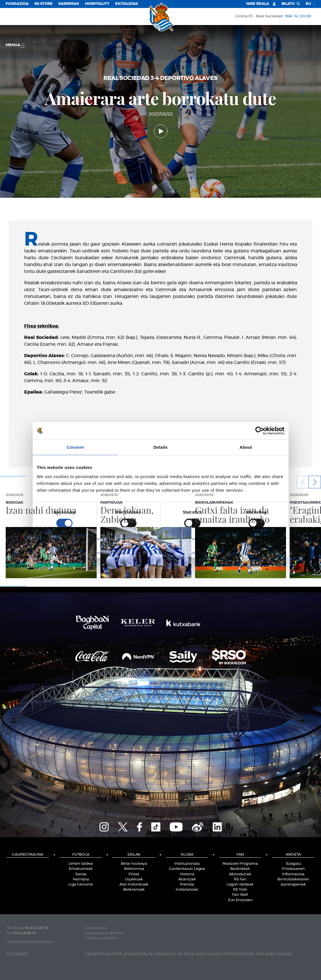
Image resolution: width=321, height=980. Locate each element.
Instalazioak (187, 890)
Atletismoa (134, 869)
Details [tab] (161, 447)
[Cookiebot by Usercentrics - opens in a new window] (259, 431)
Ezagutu (293, 864)
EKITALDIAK (127, 4)
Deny (77, 546)
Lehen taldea (81, 864)
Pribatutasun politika (104, 933)
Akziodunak (240, 874)
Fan (240, 855)
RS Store (44, 4)
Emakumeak (81, 869)
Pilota (134, 874)
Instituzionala (187, 864)
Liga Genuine (81, 885)
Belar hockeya (134, 864)
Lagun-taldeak (240, 885)
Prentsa (187, 885)
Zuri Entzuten (240, 900)
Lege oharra (96, 928)
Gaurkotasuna (28, 855)
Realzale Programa (240, 864)
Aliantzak (187, 879)
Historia (187, 874)
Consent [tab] (75, 447)
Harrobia (81, 879)
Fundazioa (17, 4)
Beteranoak (134, 890)
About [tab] (246, 447)
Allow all (244, 546)
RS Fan (240, 879)
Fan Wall (240, 895)
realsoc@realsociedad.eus (30, 942)
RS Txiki (240, 890)
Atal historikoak (134, 885)
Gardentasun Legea (187, 869)
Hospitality (97, 4)
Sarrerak (69, 4)
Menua (15, 45)
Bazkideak (240, 869)
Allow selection (160, 546)
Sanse (81, 874)
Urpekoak (134, 879)
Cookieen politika (101, 938)
